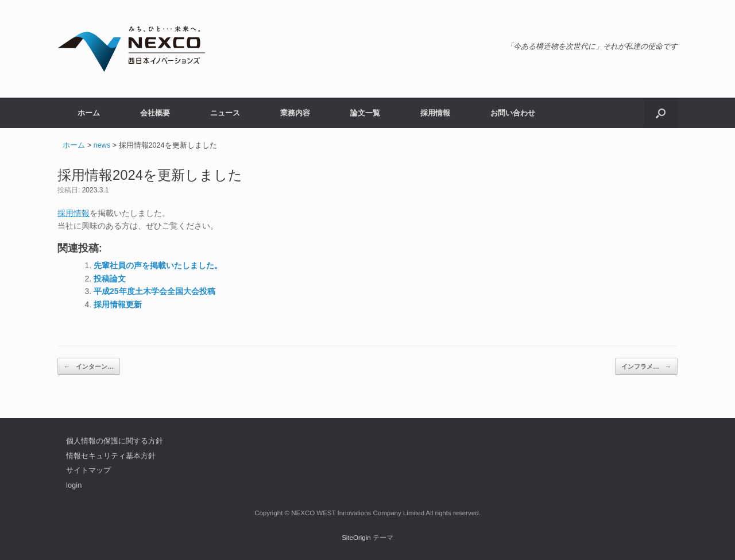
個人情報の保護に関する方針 (115, 441)
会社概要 (155, 113)
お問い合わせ (513, 113)
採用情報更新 (118, 304)
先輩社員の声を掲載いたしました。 (158, 265)
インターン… (89, 367)
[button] (661, 113)
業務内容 (295, 113)
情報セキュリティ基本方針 (111, 456)
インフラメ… (646, 367)
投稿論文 (110, 279)
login (74, 485)
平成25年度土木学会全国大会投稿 (154, 291)
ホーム (89, 113)
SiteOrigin (356, 538)
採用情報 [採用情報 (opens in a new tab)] (73, 213)
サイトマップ (88, 470)
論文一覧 (365, 113)
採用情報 (435, 113)
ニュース (225, 113)
